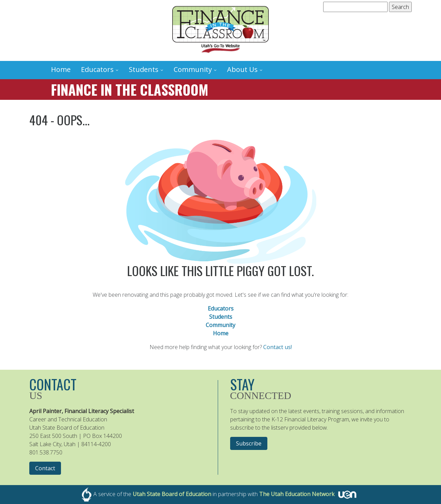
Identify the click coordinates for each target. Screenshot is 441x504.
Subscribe (249, 443)
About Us (242, 69)
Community (193, 69)
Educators (97, 69)
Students (144, 69)
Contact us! (278, 347)
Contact (45, 468)
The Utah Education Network (297, 494)
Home (61, 69)
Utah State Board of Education (172, 494)
